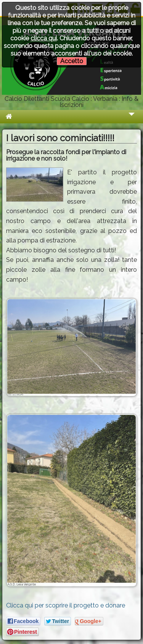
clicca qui (44, 38)
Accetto (72, 61)
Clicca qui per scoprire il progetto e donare (66, 605)
